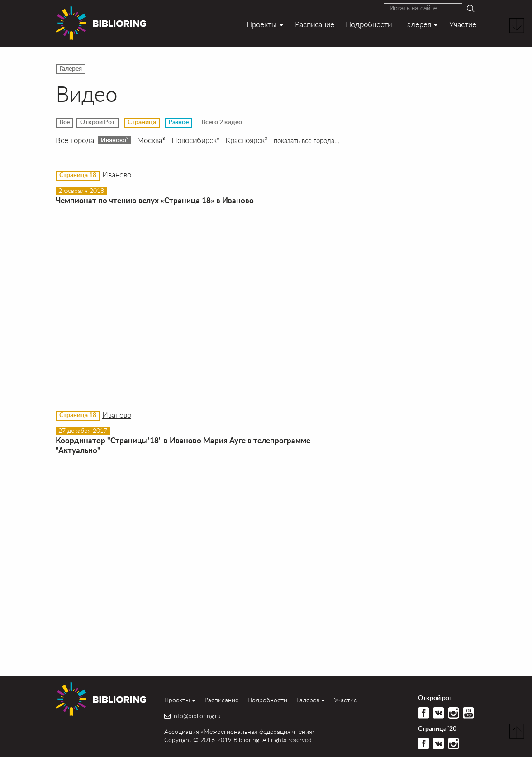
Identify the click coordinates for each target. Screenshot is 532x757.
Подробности (369, 24)
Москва (151, 140)
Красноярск (246, 140)
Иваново (115, 140)
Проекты (262, 24)
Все (64, 122)
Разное (178, 122)
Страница (142, 122)
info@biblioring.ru (197, 716)
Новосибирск (195, 140)
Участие (463, 24)
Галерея (417, 24)
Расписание (315, 24)
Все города (75, 140)
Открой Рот (97, 122)
